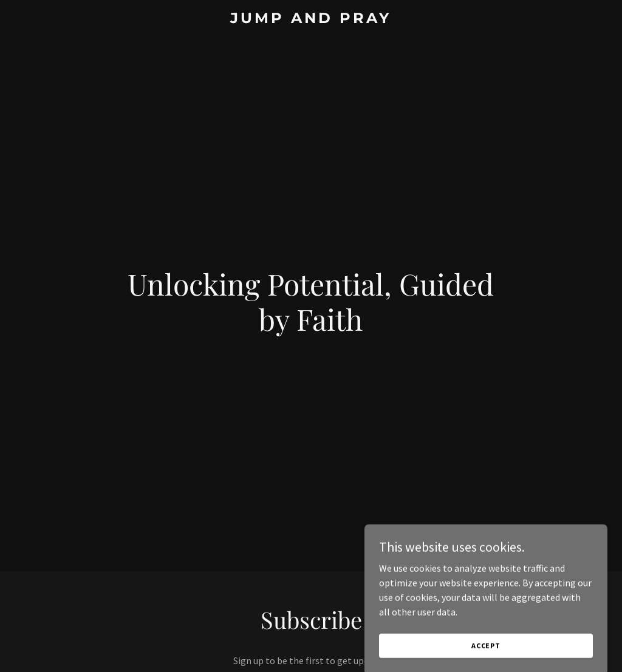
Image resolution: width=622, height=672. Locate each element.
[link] (311, 19)
